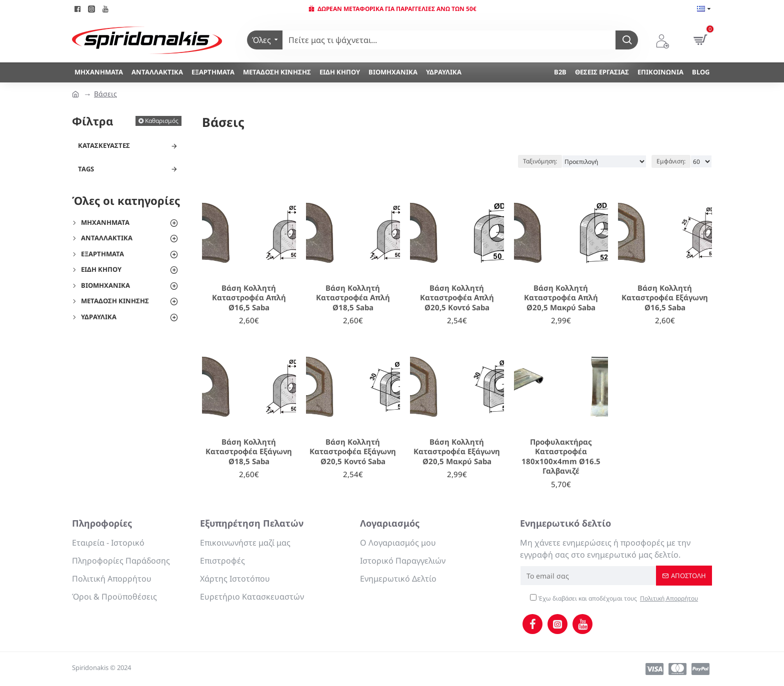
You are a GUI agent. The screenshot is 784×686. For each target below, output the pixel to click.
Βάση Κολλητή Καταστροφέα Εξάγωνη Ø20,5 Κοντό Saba (353, 452)
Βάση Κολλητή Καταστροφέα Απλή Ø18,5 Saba (353, 298)
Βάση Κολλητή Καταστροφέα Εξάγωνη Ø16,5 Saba (665, 298)
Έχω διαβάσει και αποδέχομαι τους (615, 599)
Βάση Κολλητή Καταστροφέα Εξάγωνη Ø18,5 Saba (249, 452)
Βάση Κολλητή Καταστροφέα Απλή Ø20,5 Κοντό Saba (457, 298)
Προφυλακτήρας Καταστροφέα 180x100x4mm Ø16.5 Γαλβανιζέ (561, 457)
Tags (86, 169)
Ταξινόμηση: (540, 161)
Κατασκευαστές (104, 145)
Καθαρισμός (162, 121)
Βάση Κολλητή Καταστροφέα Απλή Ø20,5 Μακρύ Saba (561, 298)
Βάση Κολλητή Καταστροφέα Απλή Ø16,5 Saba (249, 298)
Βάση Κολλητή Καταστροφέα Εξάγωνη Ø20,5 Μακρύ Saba (457, 452)
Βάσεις (105, 94)
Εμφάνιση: (671, 161)
